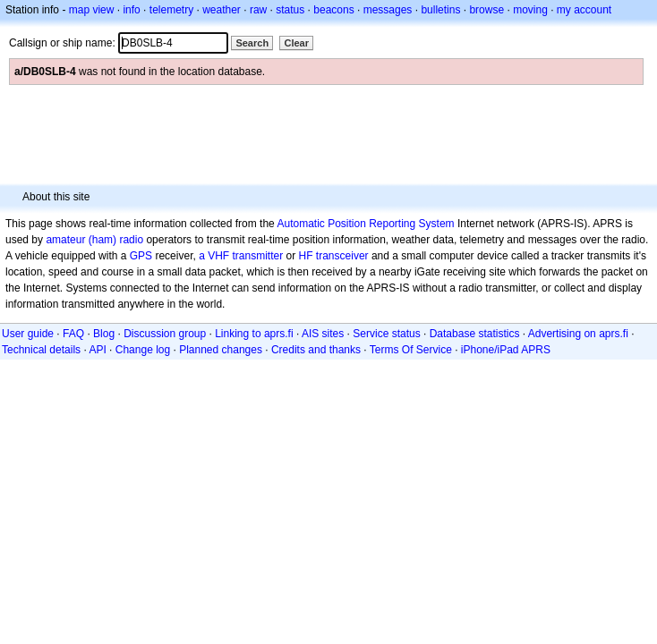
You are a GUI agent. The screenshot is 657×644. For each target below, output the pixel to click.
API (97, 350)
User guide (28, 334)
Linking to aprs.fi (254, 334)
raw (258, 10)
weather (222, 10)
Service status (386, 334)
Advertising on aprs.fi (578, 334)
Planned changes (221, 350)
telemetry (171, 10)
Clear (296, 43)
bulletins (440, 10)
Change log (143, 350)
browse (486, 10)
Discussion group (165, 334)
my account (584, 10)
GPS (141, 256)
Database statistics (475, 334)
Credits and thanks (316, 350)
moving (530, 10)
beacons (333, 10)
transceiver (342, 256)
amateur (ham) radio (94, 240)
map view (92, 10)
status (290, 10)
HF (306, 256)
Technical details (41, 350)
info (131, 10)
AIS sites (323, 334)
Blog (104, 334)
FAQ (73, 334)
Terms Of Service (411, 350)
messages (388, 10)
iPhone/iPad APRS (506, 350)
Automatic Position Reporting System (365, 224)
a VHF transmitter (241, 256)
